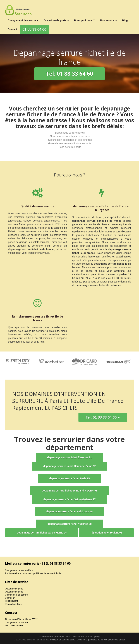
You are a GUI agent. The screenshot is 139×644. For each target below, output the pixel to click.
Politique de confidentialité (63, 640)
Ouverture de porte (56, 20)
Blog (125, 20)
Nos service (108, 20)
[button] (69, 74)
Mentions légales (117, 640)
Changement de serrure (23, 20)
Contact (12, 29)
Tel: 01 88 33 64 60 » (103, 417)
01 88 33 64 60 (34, 29)
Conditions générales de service (92, 640)
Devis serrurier (46, 637)
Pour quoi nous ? (84, 20)
